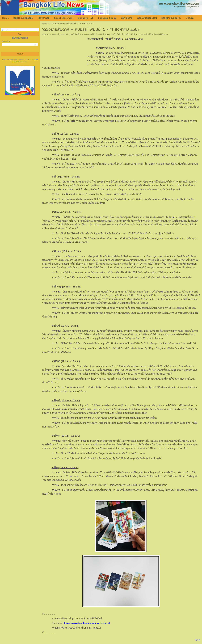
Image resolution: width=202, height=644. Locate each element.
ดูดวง (108, 34)
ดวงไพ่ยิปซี (75, 34)
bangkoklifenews (161, 34)
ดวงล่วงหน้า (65, 34)
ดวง (138, 34)
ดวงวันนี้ (101, 34)
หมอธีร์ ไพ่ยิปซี (129, 34)
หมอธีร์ (113, 34)
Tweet (198, 640)
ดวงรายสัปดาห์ (53, 34)
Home (45, 24)
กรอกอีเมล (6, 41)
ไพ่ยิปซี (120, 34)
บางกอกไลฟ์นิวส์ (147, 34)
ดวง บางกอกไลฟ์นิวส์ (88, 34)
